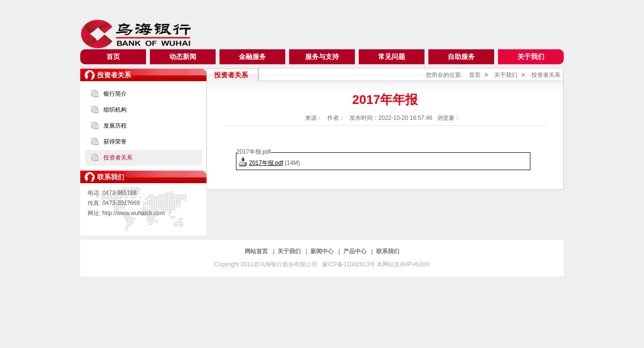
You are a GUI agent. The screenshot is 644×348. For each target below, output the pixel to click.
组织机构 (115, 110)
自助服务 (461, 57)
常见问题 (392, 57)
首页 (113, 57)
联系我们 (388, 251)
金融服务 (252, 57)
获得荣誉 (115, 142)
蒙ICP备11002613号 (349, 264)
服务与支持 (322, 57)
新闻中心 (323, 251)
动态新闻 (183, 57)
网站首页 (257, 251)
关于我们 (531, 57)
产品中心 (356, 251)
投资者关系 (118, 158)
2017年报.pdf (266, 163)
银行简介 (115, 94)
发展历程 (115, 126)
